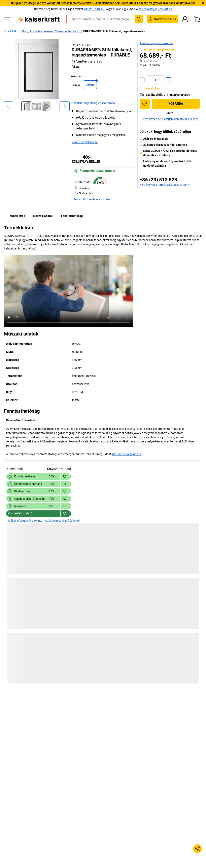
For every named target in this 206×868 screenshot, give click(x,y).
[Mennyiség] (155, 80)
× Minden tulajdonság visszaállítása (93, 103)
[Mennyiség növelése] (168, 80)
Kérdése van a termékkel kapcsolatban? (164, 185)
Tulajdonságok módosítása (157, 43)
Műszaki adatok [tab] (43, 216)
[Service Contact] (198, 849)
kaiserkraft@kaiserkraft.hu (155, 9)
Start (25, 31)
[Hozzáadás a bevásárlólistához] (145, 104)
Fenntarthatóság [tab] (72, 216)
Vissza (10, 31)
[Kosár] (197, 19)
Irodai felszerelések (42, 31)
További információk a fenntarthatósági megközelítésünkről (43, 521)
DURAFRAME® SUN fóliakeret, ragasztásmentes (114, 31)
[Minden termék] (7, 19)
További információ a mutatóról (93, 199)
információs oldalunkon (126, 454)
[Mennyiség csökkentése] (142, 80)
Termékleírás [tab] (16, 216)
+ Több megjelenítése (85, 142)
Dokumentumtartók (69, 31)
